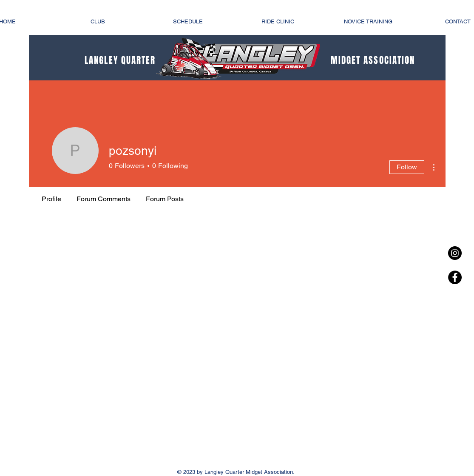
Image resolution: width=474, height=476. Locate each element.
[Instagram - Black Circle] (455, 253)
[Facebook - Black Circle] (455, 277)
